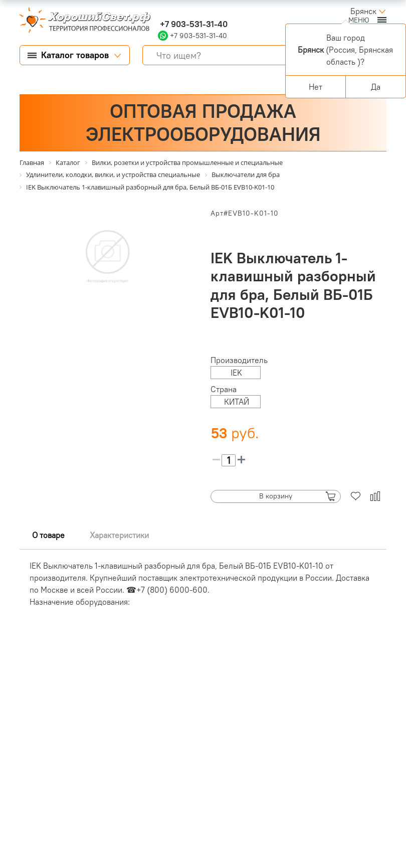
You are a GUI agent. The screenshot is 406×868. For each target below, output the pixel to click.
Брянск (363, 11)
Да (376, 87)
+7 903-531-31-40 (193, 24)
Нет (316, 87)
